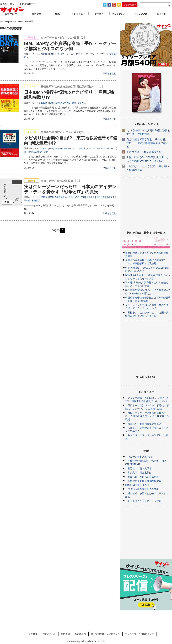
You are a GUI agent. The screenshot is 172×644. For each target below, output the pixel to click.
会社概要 (33, 634)
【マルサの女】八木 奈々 (139, 457)
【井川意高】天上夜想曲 (138, 473)
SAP (72, 54)
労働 (74, 103)
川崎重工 (110, 197)
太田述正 (100, 197)
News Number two (63, 149)
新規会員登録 (130, 5)
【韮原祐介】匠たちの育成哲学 (142, 477)
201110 (44, 197)
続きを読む (111, 73)
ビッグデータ (102, 54)
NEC (77, 197)
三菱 (83, 197)
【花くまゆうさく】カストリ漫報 (143, 501)
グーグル (90, 54)
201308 (44, 103)
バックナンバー (120, 14)
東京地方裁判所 (35, 152)
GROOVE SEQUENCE (138, 485)
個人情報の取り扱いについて (106, 634)
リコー (110, 149)
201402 (44, 54)
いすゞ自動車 (79, 149)
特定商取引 (80, 634)
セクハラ (91, 149)
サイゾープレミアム (12, 11)
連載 (57, 14)
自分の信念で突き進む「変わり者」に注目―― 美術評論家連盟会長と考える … (148, 143)
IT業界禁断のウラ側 (64, 197)
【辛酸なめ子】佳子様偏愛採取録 (143, 481)
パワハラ (101, 149)
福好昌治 (36, 201)
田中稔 (27, 201)
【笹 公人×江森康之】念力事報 (142, 489)
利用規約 (65, 634)
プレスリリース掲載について (140, 634)
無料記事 (37, 14)
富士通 (113, 54)
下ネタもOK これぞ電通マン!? (144, 152)
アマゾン (80, 54)
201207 (44, 149)
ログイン (162, 14)
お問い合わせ (49, 634)
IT (55, 54)
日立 (26, 57)
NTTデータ (63, 54)
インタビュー (78, 14)
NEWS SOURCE (62, 103)
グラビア (99, 14)
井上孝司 (90, 197)
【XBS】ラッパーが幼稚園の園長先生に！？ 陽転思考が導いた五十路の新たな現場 (147, 416)
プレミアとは (141, 14)
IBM (51, 54)
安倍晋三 (82, 103)
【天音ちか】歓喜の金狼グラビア (143, 424)
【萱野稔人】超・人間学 (138, 468)
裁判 (46, 152)
